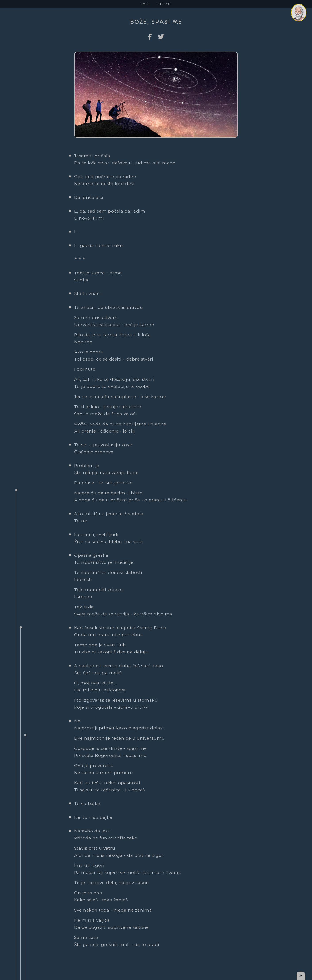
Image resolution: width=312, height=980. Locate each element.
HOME (145, 4)
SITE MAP (164, 4)
